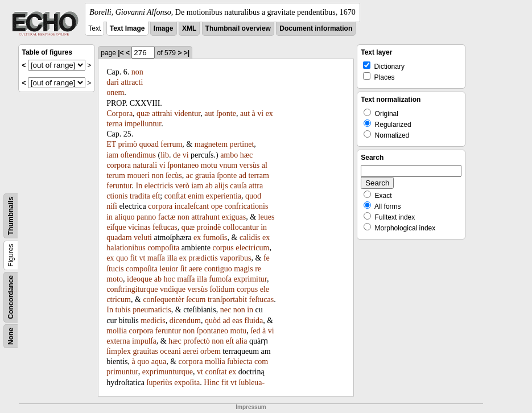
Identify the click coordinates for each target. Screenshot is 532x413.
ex (197, 238)
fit (133, 258)
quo (122, 258)
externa (118, 341)
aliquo (125, 217)
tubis (123, 310)
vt (142, 258)
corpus (223, 248)
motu (209, 165)
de (177, 155)
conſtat (175, 196)
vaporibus (235, 258)
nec (226, 310)
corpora (119, 165)
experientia (224, 196)
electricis (159, 186)
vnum (228, 165)
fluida (254, 321)
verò (182, 186)
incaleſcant (192, 206)
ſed (255, 331)
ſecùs (174, 175)
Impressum (251, 407)
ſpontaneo (183, 165)
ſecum (196, 300)
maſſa (156, 258)
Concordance (11, 297)
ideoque (139, 279)
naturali (145, 165)
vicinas (139, 227)
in (110, 217)
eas (237, 321)
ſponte (226, 113)
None (11, 336)
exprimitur (250, 279)
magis (243, 269)
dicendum (185, 321)
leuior (169, 269)
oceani (170, 351)
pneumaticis (152, 310)
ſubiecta (240, 362)
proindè (209, 227)
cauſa (238, 186)
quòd (213, 321)
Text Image (127, 28)
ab (209, 186)
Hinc (211, 383)
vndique (173, 289)
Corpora (119, 113)
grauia (205, 175)
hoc (170, 279)
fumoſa (220, 279)
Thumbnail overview (238, 28)
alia (241, 341)
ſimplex (119, 351)
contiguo (218, 269)
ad (243, 175)
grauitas (146, 351)
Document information (316, 28)
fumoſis (215, 238)
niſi (112, 206)
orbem (211, 351)
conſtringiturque (132, 289)
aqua (159, 362)
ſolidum (222, 289)
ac (189, 175)
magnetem (211, 144)
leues (267, 217)
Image (164, 28)
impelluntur (143, 124)
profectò (197, 341)
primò (128, 144)
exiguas (234, 217)
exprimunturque (168, 372)
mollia (117, 331)
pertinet (242, 144)
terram (259, 175)
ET (111, 144)
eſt (156, 196)
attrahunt (205, 217)
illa (172, 258)
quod (253, 196)
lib (165, 155)
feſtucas (165, 227)
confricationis (246, 206)
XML (189, 28)
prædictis (203, 258)
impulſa (144, 341)
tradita (140, 196)
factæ (167, 217)
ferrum (171, 144)
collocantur (241, 227)
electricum (252, 248)
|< (121, 53)
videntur (187, 113)
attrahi (162, 113)
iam (112, 155)
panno (146, 217)
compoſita (163, 248)
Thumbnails (11, 216)
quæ (143, 113)
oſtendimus (138, 155)
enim (196, 196)
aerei (190, 351)
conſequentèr (163, 300)
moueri (138, 175)
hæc (247, 155)
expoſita (187, 383)
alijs (221, 186)
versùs (250, 165)
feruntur (119, 186)
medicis (153, 321)
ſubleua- (251, 383)
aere (195, 269)
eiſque (116, 227)
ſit (184, 269)
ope (217, 206)
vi (260, 113)
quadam (119, 238)
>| (187, 53)
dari (113, 82)
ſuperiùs (160, 383)
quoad (149, 144)
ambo (229, 155)
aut (209, 113)
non (137, 72)
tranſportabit (227, 300)
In (139, 186)
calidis (250, 238)
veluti (143, 238)
